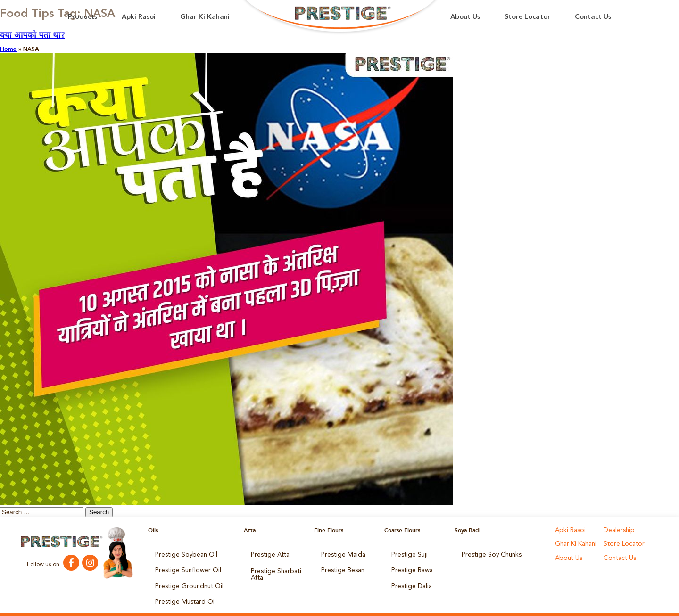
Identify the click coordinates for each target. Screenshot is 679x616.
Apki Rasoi (139, 17)
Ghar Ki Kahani (205, 17)
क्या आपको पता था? (33, 35)
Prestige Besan (341, 567)
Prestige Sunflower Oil (184, 567)
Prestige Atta (268, 554)
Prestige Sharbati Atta (273, 570)
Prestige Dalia (409, 580)
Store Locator (527, 17)
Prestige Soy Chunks (488, 554)
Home (8, 49)
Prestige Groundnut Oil (185, 580)
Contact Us (593, 17)
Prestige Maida (341, 554)
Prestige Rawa (410, 567)
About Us (465, 17)
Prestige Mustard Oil (182, 593)
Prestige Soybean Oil (182, 554)
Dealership (617, 530)
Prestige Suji (407, 554)
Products (83, 17)
